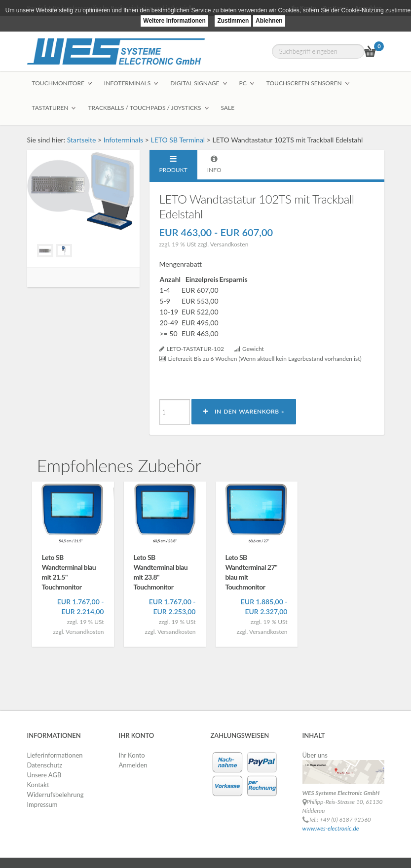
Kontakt (38, 785)
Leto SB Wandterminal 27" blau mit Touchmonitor (252, 572)
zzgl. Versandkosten (223, 244)
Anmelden (133, 765)
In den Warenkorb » (244, 411)
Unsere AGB (44, 775)
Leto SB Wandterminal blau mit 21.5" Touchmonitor (69, 572)
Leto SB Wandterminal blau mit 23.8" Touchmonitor (161, 572)
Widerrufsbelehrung (56, 795)
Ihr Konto (132, 755)
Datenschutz (45, 765)
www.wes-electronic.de (331, 828)
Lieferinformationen (55, 755)
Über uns (315, 755)
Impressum (42, 804)
